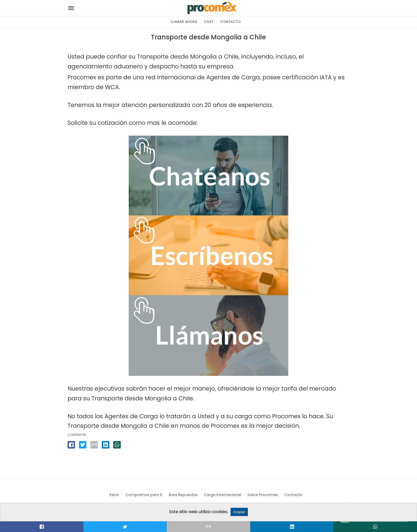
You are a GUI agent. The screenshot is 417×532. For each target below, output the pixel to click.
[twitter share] (83, 445)
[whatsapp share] (117, 445)
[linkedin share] (106, 445)
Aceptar (239, 512)
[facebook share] (71, 445)
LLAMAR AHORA (184, 22)
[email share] (94, 445)
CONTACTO (231, 22)
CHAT (209, 22)
